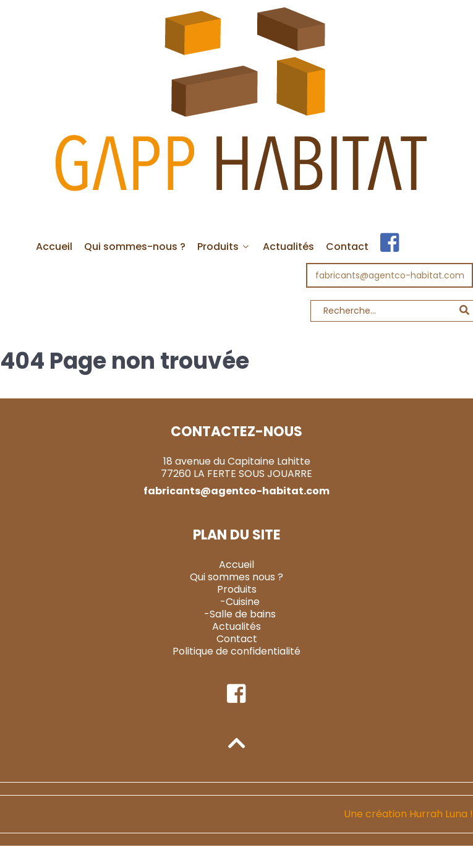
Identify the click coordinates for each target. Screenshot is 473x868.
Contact (237, 639)
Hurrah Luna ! (441, 814)
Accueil (236, 565)
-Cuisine (240, 602)
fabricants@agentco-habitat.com (390, 275)
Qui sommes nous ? (236, 577)
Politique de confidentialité (236, 651)
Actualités (236, 626)
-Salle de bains (240, 614)
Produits (237, 589)
